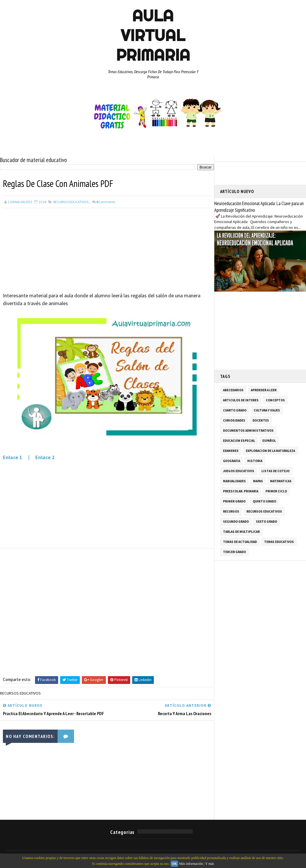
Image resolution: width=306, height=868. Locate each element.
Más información (191, 864)
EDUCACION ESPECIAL (239, 441)
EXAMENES (231, 451)
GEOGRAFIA (232, 461)
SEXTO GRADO (267, 522)
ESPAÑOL (269, 441)
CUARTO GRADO (235, 410)
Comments (106, 202)
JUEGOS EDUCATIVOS (239, 471)
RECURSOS (231, 511)
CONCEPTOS (275, 400)
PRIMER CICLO (276, 491)
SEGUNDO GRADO (236, 522)
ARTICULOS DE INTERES (241, 400)
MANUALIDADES (234, 481)
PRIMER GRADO (234, 501)
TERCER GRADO (234, 552)
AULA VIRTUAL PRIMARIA (153, 35)
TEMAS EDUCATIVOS (279, 542)
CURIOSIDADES (234, 420)
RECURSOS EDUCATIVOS (71, 202)
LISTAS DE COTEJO (275, 471)
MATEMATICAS (281, 481)
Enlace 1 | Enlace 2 (29, 457)
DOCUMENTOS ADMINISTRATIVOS (248, 431)
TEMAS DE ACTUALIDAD (240, 542)
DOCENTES (261, 420)
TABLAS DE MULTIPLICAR (241, 532)
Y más (210, 864)
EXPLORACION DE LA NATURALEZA (270, 451)
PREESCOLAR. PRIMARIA (241, 491)
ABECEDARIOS (233, 390)
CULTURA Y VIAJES (267, 410)
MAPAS (258, 481)
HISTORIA (255, 461)
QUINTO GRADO (264, 501)
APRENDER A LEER (264, 390)
